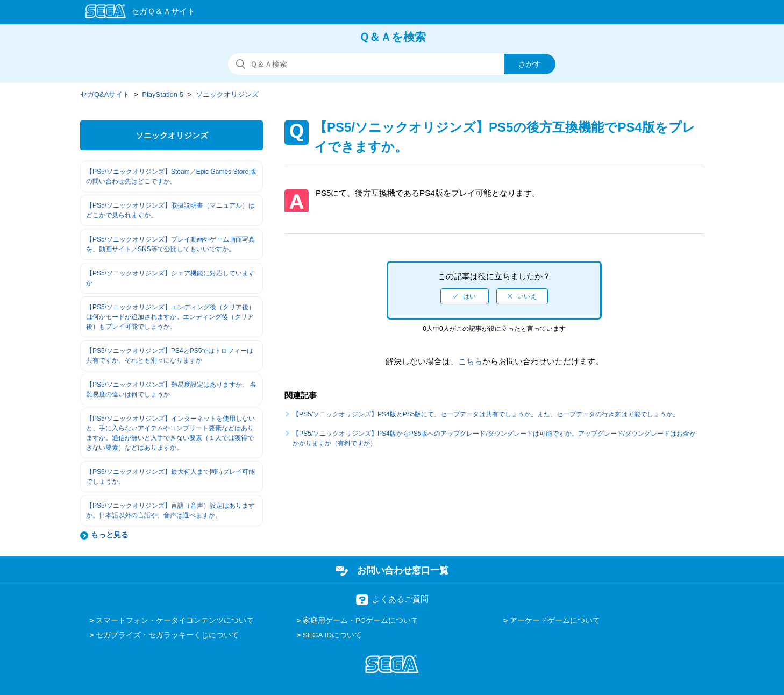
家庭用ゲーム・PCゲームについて (361, 620)
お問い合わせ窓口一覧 (403, 570)
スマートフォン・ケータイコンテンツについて (175, 620)
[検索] (392, 64)
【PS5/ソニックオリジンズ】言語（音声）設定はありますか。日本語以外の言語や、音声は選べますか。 (170, 510)
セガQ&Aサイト (105, 94)
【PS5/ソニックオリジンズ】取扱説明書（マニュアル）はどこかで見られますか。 (170, 210)
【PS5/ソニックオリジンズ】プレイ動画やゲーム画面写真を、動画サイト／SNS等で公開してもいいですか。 (170, 244)
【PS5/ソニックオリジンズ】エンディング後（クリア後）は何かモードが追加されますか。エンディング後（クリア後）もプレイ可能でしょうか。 (170, 317)
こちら (470, 361)
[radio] (465, 296)
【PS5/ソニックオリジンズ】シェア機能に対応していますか (170, 278)
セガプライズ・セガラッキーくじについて (167, 635)
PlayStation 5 (163, 94)
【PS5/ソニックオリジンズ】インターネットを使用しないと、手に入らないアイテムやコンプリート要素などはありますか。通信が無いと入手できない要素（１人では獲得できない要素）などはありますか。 (170, 433)
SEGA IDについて (332, 635)
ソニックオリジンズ (227, 94)
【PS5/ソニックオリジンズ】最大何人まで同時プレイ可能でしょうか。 (170, 477)
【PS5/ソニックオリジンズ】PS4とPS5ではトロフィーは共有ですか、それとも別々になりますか (170, 356)
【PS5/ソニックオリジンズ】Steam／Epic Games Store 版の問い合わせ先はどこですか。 (171, 176)
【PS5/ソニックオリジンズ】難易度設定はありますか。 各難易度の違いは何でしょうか (171, 389)
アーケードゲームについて (555, 620)
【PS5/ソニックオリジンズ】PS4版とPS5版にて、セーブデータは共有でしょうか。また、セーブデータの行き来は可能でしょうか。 (486, 414)
